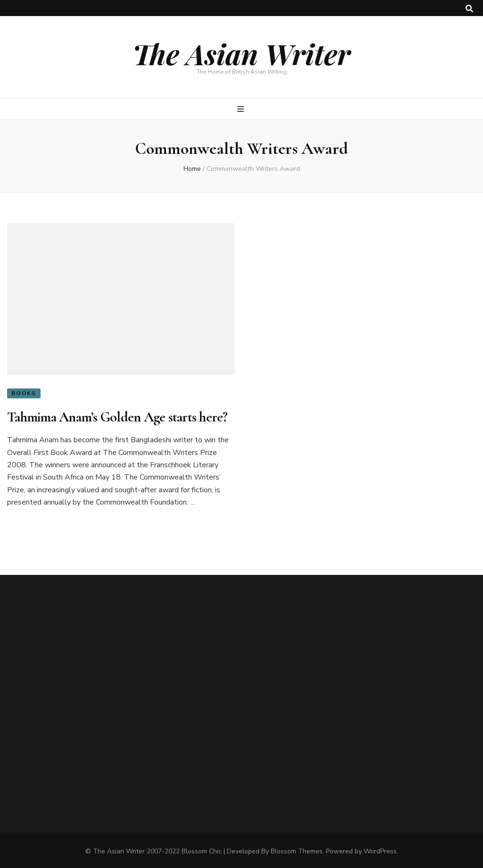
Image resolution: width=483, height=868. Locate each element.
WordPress (380, 851)
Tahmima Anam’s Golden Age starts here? (117, 417)
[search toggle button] (469, 9)
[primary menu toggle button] (242, 109)
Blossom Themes (297, 851)
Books (24, 393)
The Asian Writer (241, 53)
